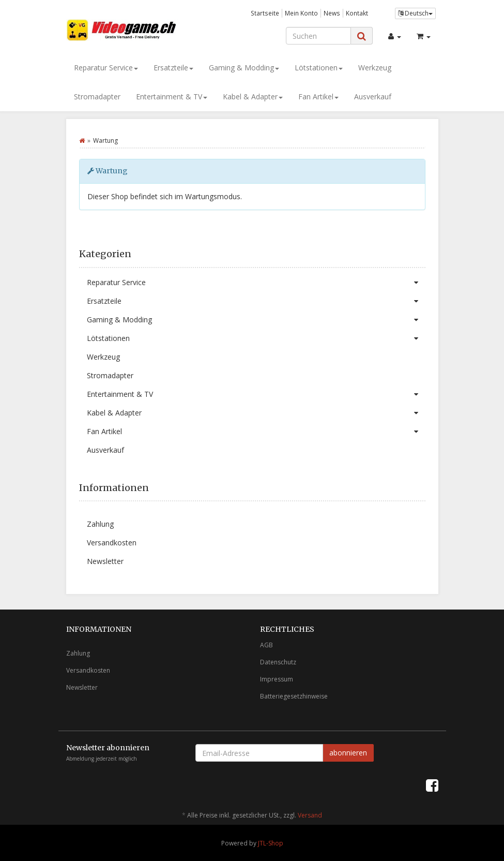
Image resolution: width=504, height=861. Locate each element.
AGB (266, 645)
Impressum (277, 679)
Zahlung (100, 524)
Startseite (265, 13)
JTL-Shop (271, 843)
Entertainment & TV (172, 97)
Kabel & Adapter (253, 97)
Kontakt (357, 13)
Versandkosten (112, 543)
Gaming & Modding (244, 68)
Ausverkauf (373, 97)
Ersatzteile (173, 68)
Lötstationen (319, 68)
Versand (310, 815)
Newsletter (105, 561)
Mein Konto (301, 13)
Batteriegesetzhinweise (294, 696)
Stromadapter (97, 97)
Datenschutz (278, 662)
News (332, 13)
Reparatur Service (106, 68)
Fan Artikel (318, 97)
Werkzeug (375, 68)
